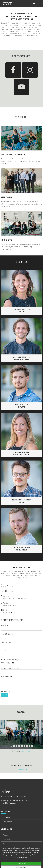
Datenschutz (8, 822)
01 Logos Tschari (22, 769)
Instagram (7, 839)
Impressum (7, 817)
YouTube (6, 844)
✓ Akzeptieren (21, 863)
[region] (21, 732)
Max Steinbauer (26, 751)
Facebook (7, 835)
